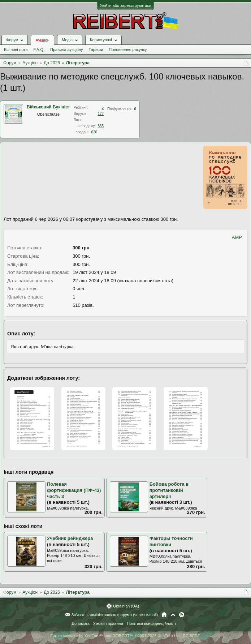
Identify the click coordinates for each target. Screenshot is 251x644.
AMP (237, 237)
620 (94, 132)
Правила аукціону (66, 50)
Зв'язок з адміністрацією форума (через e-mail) (115, 615)
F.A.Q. (39, 50)
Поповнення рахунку (128, 50)
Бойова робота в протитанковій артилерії (169, 490)
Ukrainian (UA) (126, 606)
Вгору (173, 615)
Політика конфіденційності (151, 623)
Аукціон (42, 40)
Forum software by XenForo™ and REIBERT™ (125, 636)
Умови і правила (108, 623)
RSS (182, 615)
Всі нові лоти (16, 50)
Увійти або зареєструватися (126, 5)
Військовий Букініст (48, 107)
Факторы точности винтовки (171, 541)
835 (101, 126)
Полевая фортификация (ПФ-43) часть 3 (74, 490)
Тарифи (96, 50)
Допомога (80, 623)
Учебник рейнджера (70, 538)
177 (101, 114)
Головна (164, 615)
